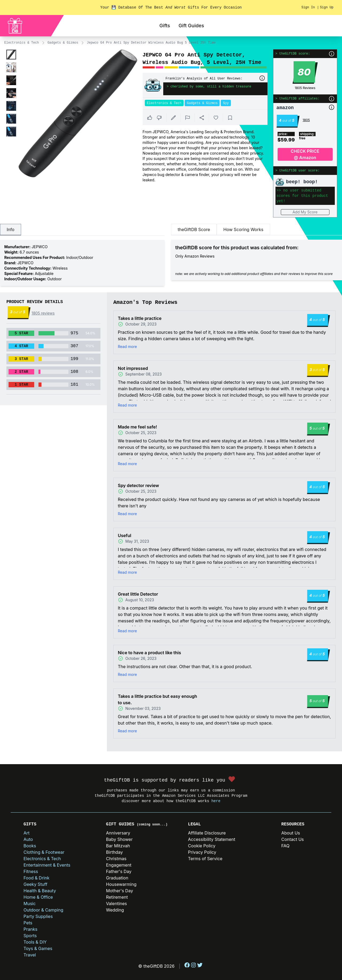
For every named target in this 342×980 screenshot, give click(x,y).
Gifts (165, 26)
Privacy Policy (202, 852)
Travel (30, 955)
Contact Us (293, 839)
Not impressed (133, 368)
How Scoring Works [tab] (243, 229)
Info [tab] (11, 229)
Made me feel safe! (137, 427)
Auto (28, 839)
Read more (127, 347)
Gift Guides (191, 26)
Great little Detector (138, 594)
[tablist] (82, 230)
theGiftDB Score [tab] (194, 229)
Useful (125, 535)
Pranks (30, 929)
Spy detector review (138, 485)
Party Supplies (38, 916)
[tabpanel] (82, 263)
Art (27, 833)
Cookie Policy (202, 846)
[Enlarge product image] (11, 55)
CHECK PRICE (305, 155)
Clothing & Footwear (44, 852)
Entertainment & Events (47, 865)
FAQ (285, 846)
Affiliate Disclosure (207, 833)
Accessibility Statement (212, 839)
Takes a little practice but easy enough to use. (158, 699)
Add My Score (305, 212)
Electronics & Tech (22, 43)
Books (30, 846)
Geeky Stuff (35, 884)
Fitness (31, 871)
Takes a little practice (140, 318)
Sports (30, 936)
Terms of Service (205, 859)
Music (30, 904)
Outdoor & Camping (43, 910)
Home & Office (38, 897)
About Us (291, 833)
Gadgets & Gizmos (63, 43)
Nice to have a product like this (149, 653)
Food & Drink (36, 878)
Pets (28, 923)
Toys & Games (38, 948)
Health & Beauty (40, 891)
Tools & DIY (35, 942)
